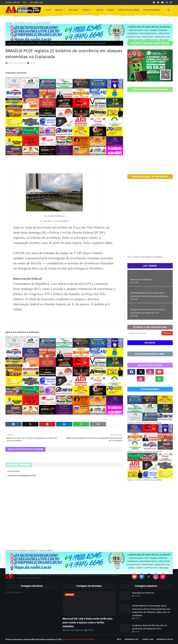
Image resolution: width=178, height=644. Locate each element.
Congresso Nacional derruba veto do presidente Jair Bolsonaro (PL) (148, 311)
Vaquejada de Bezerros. (141, 280)
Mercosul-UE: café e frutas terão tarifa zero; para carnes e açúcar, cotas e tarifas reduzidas (88, 623)
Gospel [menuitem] (111, 10)
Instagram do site (132, 639)
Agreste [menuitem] (59, 10)
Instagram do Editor (165, 639)
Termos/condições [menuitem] (152, 10)
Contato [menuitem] (86, 10)
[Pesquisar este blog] (144, 333)
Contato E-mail (148, 639)
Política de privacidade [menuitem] (129, 10)
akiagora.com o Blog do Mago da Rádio (78, 639)
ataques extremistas (27, 43)
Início (25, 2)
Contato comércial (13, 2)
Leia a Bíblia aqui (36, 2)
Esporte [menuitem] (100, 10)
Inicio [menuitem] (48, 10)
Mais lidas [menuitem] (74, 10)
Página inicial (13, 43)
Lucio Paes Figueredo (17, 63)
